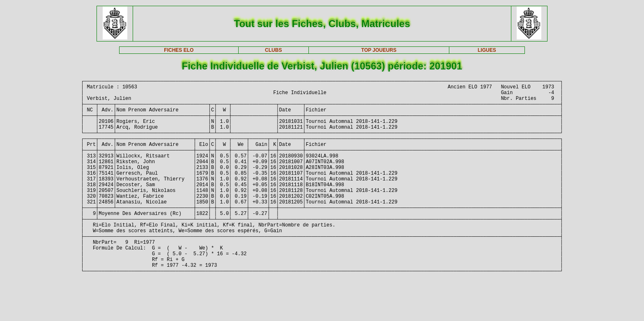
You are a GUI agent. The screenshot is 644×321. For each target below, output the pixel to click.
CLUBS (273, 50)
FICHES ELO (179, 50)
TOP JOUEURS (379, 50)
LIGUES (487, 50)
